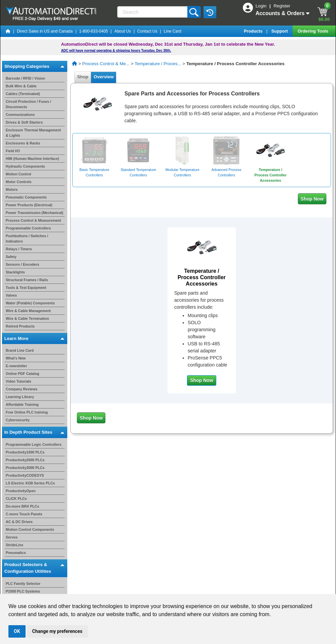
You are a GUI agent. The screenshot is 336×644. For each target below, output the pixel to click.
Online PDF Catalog (22, 374)
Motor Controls (18, 182)
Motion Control (18, 174)
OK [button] (17, 631)
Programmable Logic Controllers (34, 444)
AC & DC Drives (19, 522)
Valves (11, 295)
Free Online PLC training (27, 412)
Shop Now (312, 199)
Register (282, 6)
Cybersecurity (18, 420)
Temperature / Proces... (158, 64)
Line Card (173, 31)
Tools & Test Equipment (26, 288)
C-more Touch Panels (24, 514)
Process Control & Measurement (33, 220)
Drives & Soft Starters (24, 122)
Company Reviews (22, 389)
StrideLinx (14, 545)
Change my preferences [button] (57, 631)
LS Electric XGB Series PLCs (30, 483)
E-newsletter (16, 366)
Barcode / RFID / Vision (25, 78)
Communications (20, 115)
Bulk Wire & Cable (21, 86)
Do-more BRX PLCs (22, 506)
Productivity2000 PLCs (25, 460)
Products (254, 31)
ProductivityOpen (21, 491)
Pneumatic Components (26, 197)
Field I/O (13, 151)
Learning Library (20, 397)
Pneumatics (16, 553)
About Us (123, 31)
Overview (104, 77)
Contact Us (147, 31)
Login (262, 6)
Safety (11, 257)
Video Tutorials (18, 381)
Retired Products (20, 326)
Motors (12, 189)
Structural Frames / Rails (27, 280)
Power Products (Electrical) (29, 205)
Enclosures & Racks (23, 143)
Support (280, 31)
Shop (83, 77)
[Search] (153, 12)
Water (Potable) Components (30, 303)
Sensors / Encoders (23, 264)
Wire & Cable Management (28, 311)
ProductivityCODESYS (25, 475)
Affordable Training (22, 404)
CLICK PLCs (16, 499)
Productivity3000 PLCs (25, 468)
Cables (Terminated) (23, 94)
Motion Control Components (30, 529)
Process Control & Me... (106, 64)
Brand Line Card (20, 350)
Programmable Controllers (28, 228)
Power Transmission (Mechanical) (34, 213)
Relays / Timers (19, 249)
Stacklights (15, 272)
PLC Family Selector (23, 584)
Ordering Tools (313, 31)
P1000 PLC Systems (23, 591)
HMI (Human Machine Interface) (32, 159)
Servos (12, 537)
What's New (16, 358)
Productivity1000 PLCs (25, 452)
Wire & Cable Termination (27, 318)
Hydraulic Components (25, 166)
